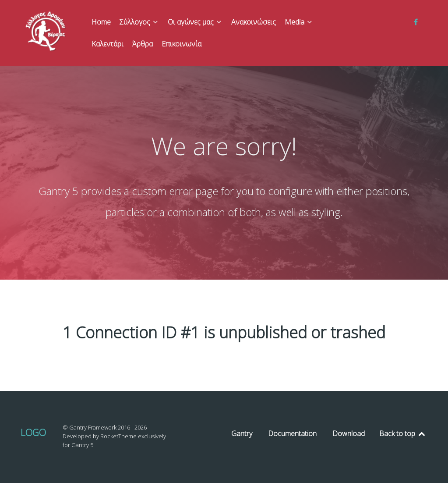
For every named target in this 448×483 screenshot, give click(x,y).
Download (349, 433)
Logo (33, 432)
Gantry (242, 433)
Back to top (403, 433)
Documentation (292, 433)
